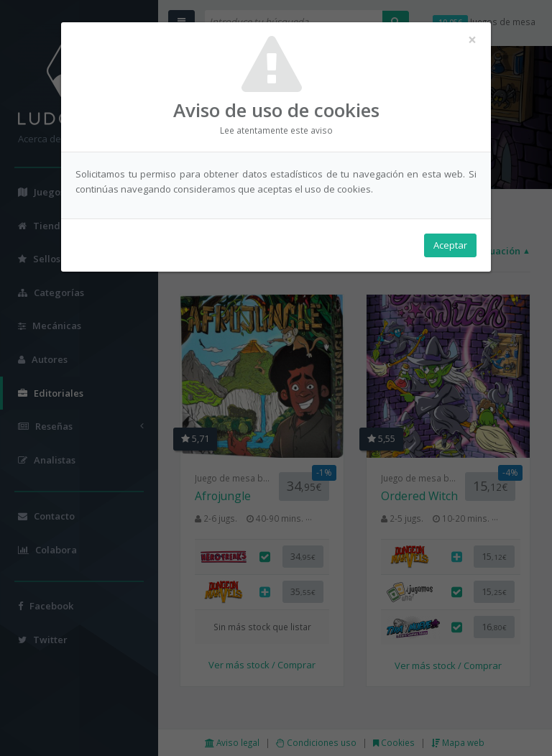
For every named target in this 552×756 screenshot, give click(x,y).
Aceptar (450, 245)
